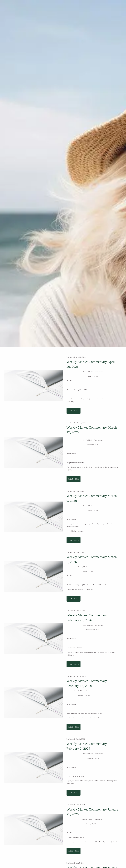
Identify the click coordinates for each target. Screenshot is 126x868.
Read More (74, 411)
